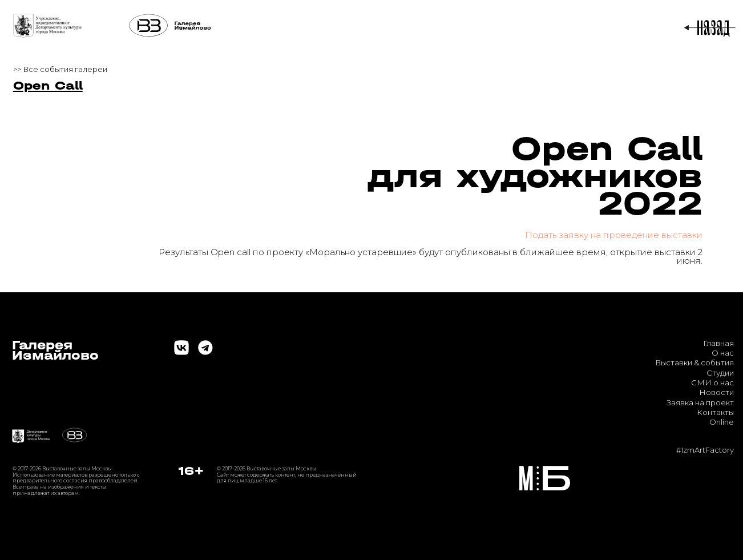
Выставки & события (694, 362)
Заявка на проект (700, 402)
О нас (723, 353)
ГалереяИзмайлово (55, 350)
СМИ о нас (712, 382)
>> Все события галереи (60, 69)
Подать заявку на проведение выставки (614, 235)
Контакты (715, 412)
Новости (716, 392)
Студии (720, 373)
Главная (718, 343)
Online (722, 422)
